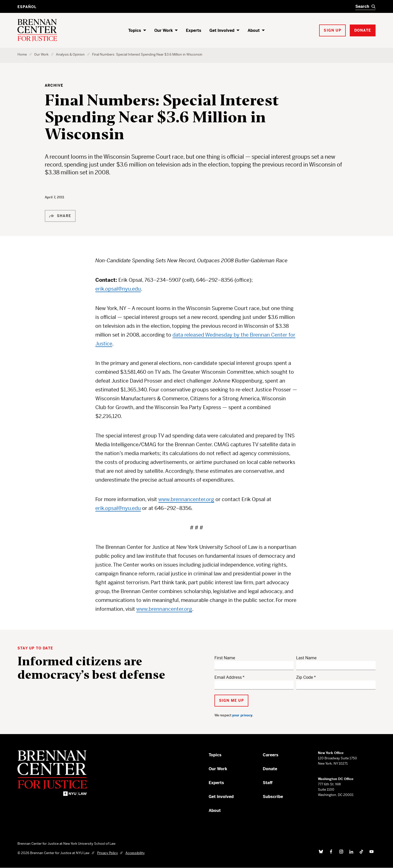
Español (27, 7)
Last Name (306, 658)
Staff (268, 783)
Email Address (228, 677)
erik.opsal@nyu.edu (118, 289)
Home (22, 54)
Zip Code (305, 677)
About (254, 30)
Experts (194, 30)
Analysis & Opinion (70, 54)
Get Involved (222, 30)
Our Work (163, 30)
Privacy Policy (107, 853)
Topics (135, 30)
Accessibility (135, 853)
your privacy (242, 715)
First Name (225, 658)
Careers (271, 755)
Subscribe (273, 797)
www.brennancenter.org (186, 499)
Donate (270, 769)
